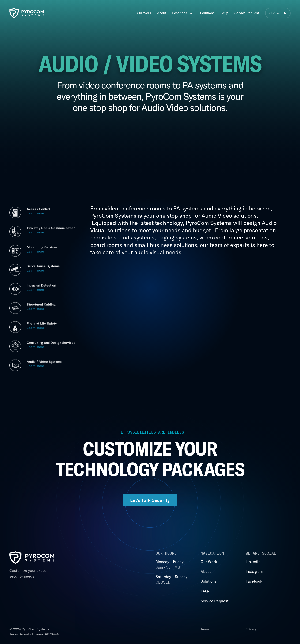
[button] (184, 13)
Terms (205, 629)
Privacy (251, 629)
